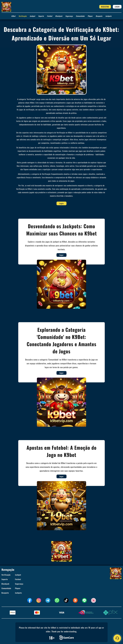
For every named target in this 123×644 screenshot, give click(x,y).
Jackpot (32, 16)
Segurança (69, 16)
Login (117, 7)
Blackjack (59, 16)
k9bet (13, 16)
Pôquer (90, 16)
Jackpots (109, 16)
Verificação (23, 16)
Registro (105, 7)
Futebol (50, 16)
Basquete (99, 16)
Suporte (41, 16)
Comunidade (80, 16)
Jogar (70, 255)
